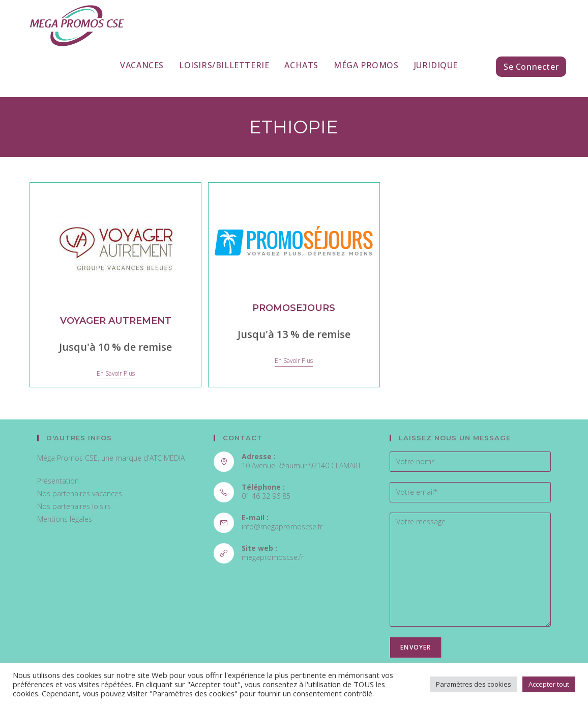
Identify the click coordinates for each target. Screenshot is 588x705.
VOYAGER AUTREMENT (116, 321)
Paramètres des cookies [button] (474, 684)
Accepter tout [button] (549, 684)
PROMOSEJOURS (294, 308)
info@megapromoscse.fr (282, 527)
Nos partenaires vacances (80, 493)
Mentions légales (65, 519)
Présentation (58, 481)
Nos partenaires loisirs (74, 506)
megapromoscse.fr (273, 557)
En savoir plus (116, 374)
